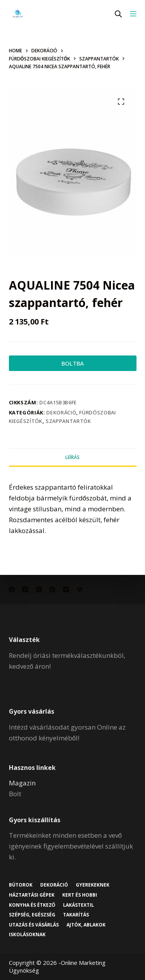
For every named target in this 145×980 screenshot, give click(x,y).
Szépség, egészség (32, 915)
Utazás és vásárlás (34, 925)
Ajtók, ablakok (86, 925)
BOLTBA (73, 363)
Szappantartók (68, 421)
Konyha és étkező (32, 905)
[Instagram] (39, 589)
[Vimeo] (79, 589)
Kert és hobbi (80, 895)
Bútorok (21, 885)
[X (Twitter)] (25, 589)
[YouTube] (66, 589)
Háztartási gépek (32, 895)
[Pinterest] (52, 589)
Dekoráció (61, 412)
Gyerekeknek (93, 885)
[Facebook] (12, 589)
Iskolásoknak (27, 935)
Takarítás (76, 915)
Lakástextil (78, 905)
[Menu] (133, 14)
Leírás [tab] (72, 457)
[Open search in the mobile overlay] (118, 14)
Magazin (22, 783)
